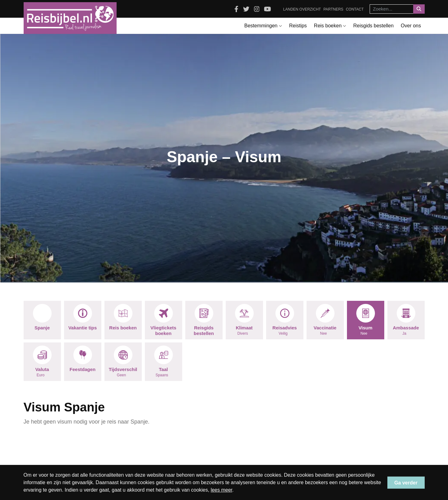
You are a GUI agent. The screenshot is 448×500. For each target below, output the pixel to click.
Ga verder (406, 482)
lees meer (222, 490)
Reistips (298, 26)
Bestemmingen (263, 26)
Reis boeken (330, 26)
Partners (333, 9)
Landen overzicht (302, 9)
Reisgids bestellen (373, 26)
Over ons (411, 26)
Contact (355, 9)
